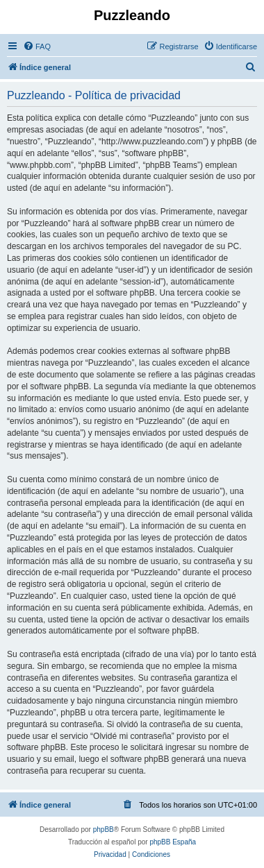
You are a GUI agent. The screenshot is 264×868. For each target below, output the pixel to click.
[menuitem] (37, 46)
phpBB (104, 829)
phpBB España (173, 842)
